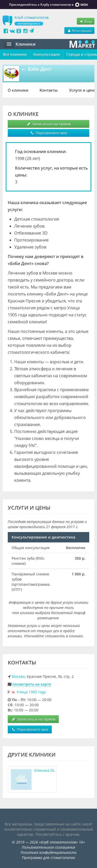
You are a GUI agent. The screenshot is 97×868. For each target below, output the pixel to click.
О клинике (18, 90)
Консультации (47, 54)
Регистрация (79, 30)
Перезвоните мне (49, 133)
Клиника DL (44, 770)
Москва (18, 676)
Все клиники (15, 54)
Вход (86, 21)
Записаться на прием (48, 124)
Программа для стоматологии (48, 858)
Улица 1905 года (31, 692)
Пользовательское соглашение (48, 847)
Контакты (49, 90)
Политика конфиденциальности (48, 852)
